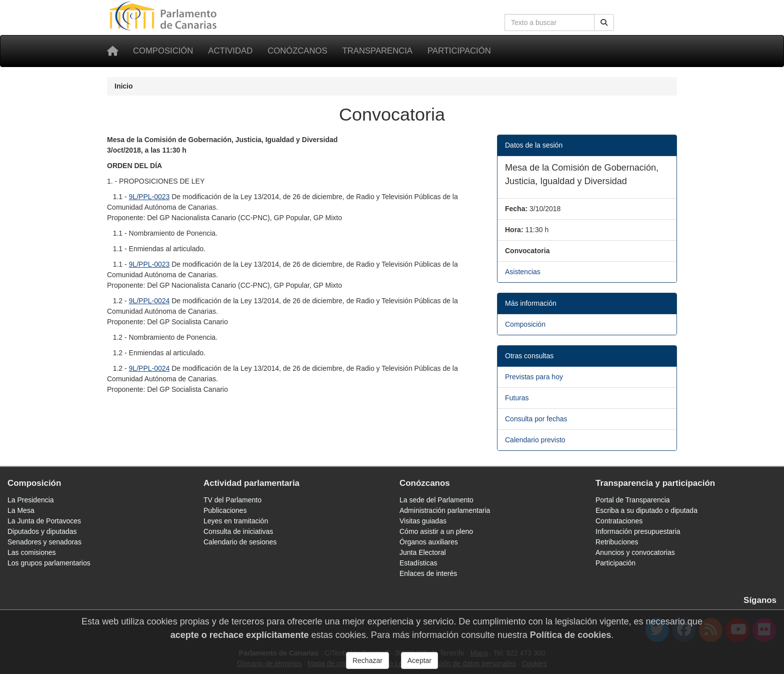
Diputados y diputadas (42, 531)
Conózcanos (297, 51)
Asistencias (523, 272)
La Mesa (21, 510)
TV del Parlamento (232, 500)
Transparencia (377, 51)
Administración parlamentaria (445, 510)
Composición (163, 51)
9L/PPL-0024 (149, 301)
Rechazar (367, 663)
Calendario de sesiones (240, 542)
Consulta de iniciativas (238, 531)
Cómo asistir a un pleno (436, 531)
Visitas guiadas (423, 521)
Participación (459, 51)
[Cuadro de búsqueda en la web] (549, 23)
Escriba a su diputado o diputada (646, 510)
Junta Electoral (423, 552)
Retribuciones (617, 542)
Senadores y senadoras (44, 542)
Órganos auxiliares (429, 542)
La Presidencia (31, 500)
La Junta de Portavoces (44, 521)
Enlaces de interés (428, 573)
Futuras (517, 398)
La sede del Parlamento (436, 500)
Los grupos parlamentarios (49, 563)
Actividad (230, 51)
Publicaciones (225, 510)
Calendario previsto (535, 440)
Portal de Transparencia (633, 500)
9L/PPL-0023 (149, 197)
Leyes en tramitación (236, 521)
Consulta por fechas (536, 419)
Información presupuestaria (638, 531)
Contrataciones (619, 521)
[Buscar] (604, 23)
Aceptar (419, 663)
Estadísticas (418, 563)
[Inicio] (112, 51)
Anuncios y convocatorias (635, 552)
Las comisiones (32, 552)
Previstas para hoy (534, 377)
